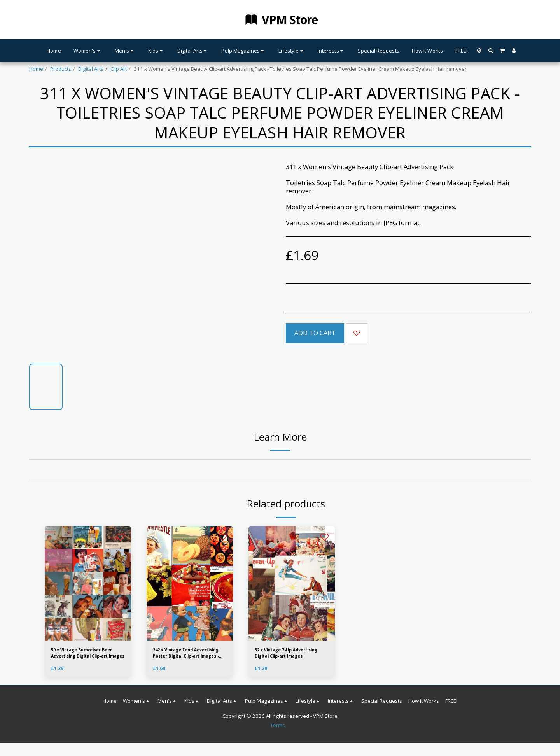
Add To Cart (315, 333)
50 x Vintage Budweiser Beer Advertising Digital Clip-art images (83, 655)
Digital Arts (91, 69)
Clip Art (119, 69)
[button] (491, 50)
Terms (278, 728)
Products (61, 69)
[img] (190, 583)
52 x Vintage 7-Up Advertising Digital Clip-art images (290, 655)
